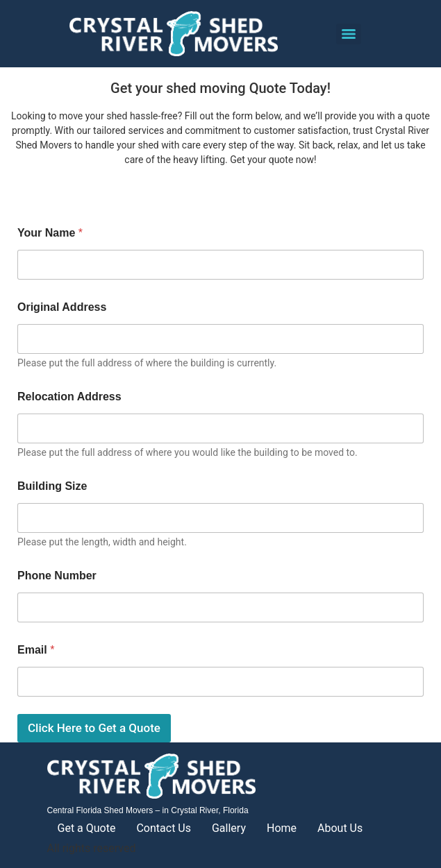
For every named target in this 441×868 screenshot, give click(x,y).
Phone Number (57, 576)
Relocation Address (69, 397)
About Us (340, 828)
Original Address (62, 307)
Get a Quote (87, 828)
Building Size (52, 486)
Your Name (50, 233)
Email (36, 650)
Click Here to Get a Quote (94, 728)
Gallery (229, 828)
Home (282, 828)
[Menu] (349, 34)
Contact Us (164, 828)
